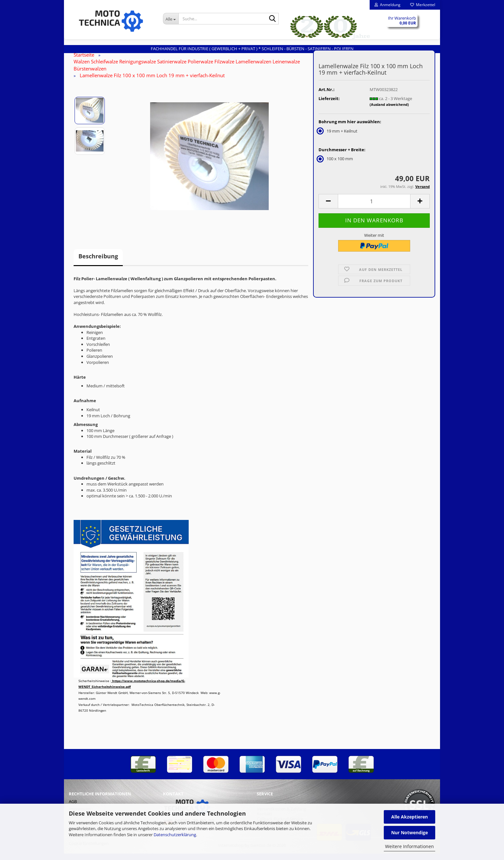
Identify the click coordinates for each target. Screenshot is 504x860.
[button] (328, 208)
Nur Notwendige (410, 832)
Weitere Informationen (410, 846)
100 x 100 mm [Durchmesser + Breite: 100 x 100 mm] (336, 165)
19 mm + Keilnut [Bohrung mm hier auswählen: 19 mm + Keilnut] (338, 137)
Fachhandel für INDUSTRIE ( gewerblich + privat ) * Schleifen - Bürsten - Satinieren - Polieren (252, 49)
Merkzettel (423, 5)
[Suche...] (171, 19)
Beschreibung (98, 263)
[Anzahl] (374, 208)
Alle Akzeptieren (410, 817)
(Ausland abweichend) (389, 111)
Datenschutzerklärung (175, 835)
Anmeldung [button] (387, 5)
